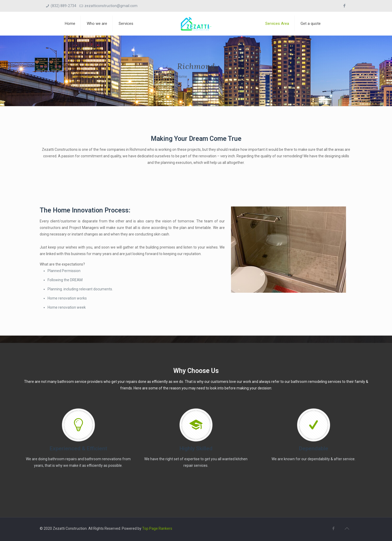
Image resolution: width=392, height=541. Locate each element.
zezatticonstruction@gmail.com (111, 6)
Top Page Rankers (157, 528)
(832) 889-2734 (64, 6)
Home (182, 77)
